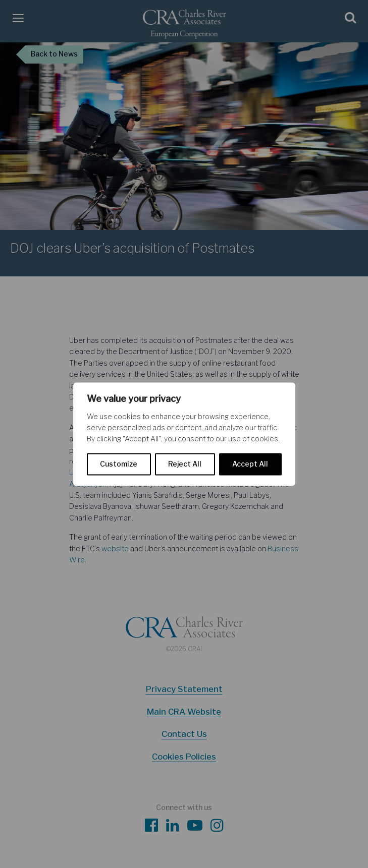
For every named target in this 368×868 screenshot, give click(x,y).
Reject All (185, 464)
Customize (119, 464)
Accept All (250, 464)
